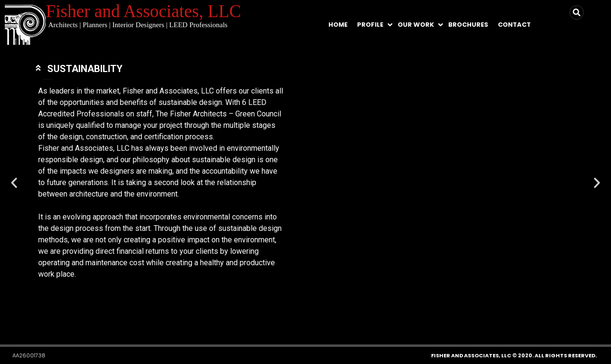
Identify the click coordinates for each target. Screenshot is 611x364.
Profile (370, 25)
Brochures (468, 25)
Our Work (416, 25)
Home (338, 25)
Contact (514, 25)
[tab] (161, 59)
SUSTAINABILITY (85, 59)
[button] (280, 317)
